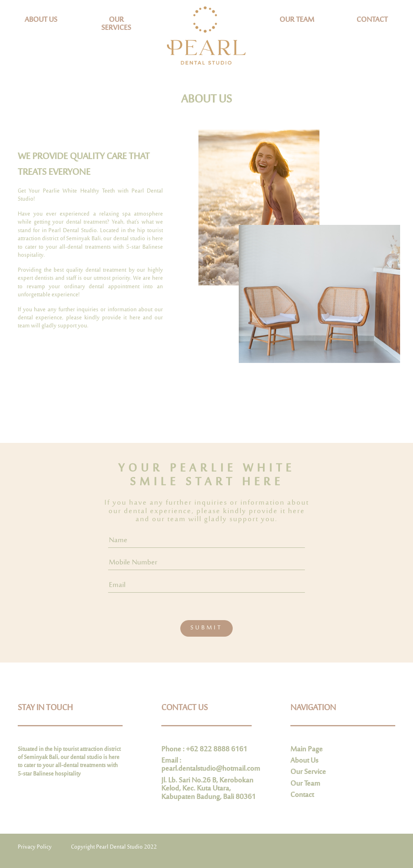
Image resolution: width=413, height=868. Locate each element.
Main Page (307, 750)
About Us (304, 761)
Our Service (308, 772)
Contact (302, 795)
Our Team (305, 784)
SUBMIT (206, 628)
